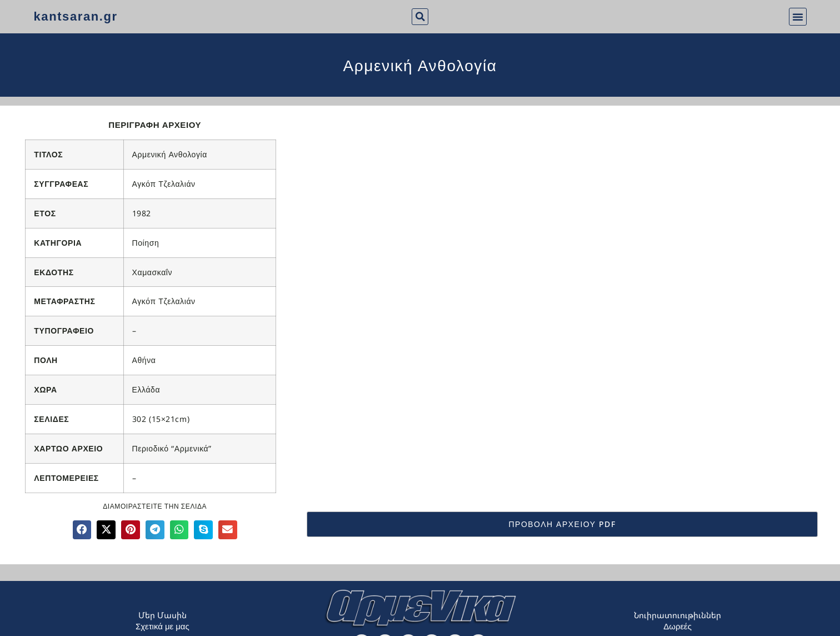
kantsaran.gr (75, 16)
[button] (420, 17)
